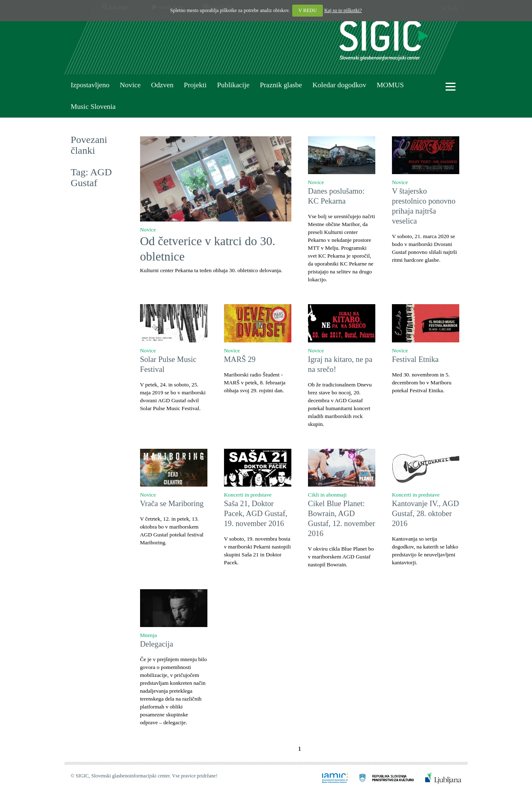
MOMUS (390, 85)
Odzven (162, 85)
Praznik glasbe (281, 85)
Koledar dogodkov (339, 85)
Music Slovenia (93, 107)
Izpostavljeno (90, 85)
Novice (130, 85)
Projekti (195, 85)
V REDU (308, 10)
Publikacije (233, 85)
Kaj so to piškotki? (343, 10)
